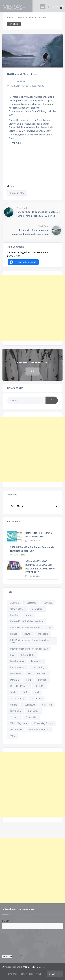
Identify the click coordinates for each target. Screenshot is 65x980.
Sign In (53, 7)
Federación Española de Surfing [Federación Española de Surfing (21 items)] (26, 628)
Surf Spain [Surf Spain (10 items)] (16, 711)
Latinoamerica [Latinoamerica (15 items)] (17, 667)
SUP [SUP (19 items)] (25, 692)
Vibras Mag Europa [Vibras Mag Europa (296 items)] (43, 723)
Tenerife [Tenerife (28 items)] (15, 717)
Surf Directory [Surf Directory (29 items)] (17, 699)
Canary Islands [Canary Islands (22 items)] (17, 609)
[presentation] (15, 941)
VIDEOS (21, 18)
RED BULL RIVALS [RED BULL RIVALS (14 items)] (19, 686)
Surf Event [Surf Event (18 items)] (37, 699)
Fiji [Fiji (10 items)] (50, 628)
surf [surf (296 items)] (37, 692)
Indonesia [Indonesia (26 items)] (43, 634)
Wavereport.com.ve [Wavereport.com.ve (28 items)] (39, 730)
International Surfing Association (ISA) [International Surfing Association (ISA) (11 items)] (29, 649)
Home (10, 17)
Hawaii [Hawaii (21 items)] (28, 634)
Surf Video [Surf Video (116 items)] (33, 711)
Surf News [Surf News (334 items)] (30, 705)
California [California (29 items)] (31, 603)
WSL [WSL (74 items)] (13, 736)
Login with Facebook (23, 262)
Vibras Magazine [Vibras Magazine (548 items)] (19, 723)
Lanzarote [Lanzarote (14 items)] (36, 661)
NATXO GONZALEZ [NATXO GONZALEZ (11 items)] (38, 674)
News (38, 974)
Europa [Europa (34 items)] (29, 615)
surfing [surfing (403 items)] (14, 705)
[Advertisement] (32, 308)
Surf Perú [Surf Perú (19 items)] (47, 705)
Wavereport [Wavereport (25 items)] (16, 730)
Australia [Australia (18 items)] (15, 603)
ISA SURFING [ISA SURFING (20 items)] (27, 655)
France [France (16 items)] (14, 634)
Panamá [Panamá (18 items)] (15, 680)
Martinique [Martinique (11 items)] (16, 674)
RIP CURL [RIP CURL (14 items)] (39, 686)
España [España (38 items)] (14, 615)
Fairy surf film (17, 193)
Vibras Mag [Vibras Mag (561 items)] (32, 717)
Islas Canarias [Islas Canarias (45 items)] (17, 661)
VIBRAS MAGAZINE (13, 967)
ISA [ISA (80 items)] (12, 655)
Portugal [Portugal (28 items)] (42, 680)
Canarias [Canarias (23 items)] (48, 603)
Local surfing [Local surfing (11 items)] (38, 667)
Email (6, 921)
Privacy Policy (27, 974)
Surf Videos (31, 86)
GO (32, 371)
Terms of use (13, 974)
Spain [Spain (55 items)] (13, 692)
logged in (24, 252)
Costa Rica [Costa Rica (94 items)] (37, 609)
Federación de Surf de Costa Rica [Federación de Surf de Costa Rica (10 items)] (27, 621)
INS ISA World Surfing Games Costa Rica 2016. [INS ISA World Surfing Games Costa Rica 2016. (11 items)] (30, 641)
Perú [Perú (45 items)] (28, 680)
